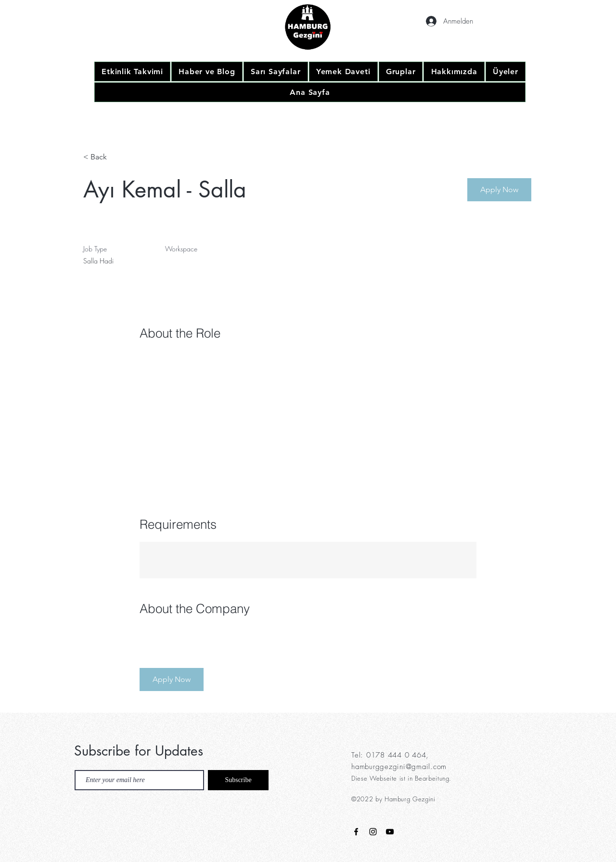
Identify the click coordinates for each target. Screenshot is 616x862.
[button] (499, 190)
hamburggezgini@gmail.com (399, 767)
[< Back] (117, 157)
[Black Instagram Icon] (373, 832)
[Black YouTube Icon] (390, 832)
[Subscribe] (238, 780)
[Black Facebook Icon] (356, 832)
